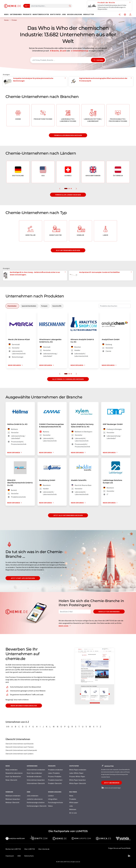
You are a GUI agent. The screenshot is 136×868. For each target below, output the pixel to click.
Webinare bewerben (13, 799)
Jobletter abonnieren (35, 799)
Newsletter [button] (89, 14)
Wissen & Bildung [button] (75, 14)
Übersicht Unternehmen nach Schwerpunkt (21, 750)
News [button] (6, 14)
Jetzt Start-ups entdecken (23, 578)
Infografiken (53, 799)
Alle (26, 6)
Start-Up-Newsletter (13, 776)
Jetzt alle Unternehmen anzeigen (68, 515)
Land (64, 51)
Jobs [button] (64, 14)
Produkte (73, 799)
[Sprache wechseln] (125, 15)
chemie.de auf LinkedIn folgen (111, 788)
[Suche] (70, 6)
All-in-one (73, 813)
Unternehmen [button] (16, 14)
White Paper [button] (55, 14)
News (71, 796)
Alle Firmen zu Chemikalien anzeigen (68, 379)
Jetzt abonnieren (112, 783)
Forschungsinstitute (55, 802)
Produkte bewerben (55, 780)
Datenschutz (29, 856)
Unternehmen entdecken (36, 770)
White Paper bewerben (78, 780)
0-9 (8, 727)
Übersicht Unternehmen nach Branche (19, 744)
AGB (19, 856)
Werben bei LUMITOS (13, 849)
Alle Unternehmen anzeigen (68, 250)
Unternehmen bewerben (36, 780)
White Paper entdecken (78, 770)
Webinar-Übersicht (12, 802)
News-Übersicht (11, 780)
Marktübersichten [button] (41, 14)
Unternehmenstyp (81, 51)
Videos (50, 806)
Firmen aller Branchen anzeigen (68, 135)
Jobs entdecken (33, 796)
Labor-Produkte (54, 773)
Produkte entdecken (55, 770)
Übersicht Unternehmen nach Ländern (19, 754)
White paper (74, 802)
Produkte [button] (27, 14)
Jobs (71, 806)
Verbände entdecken (34, 776)
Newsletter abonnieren (109, 612)
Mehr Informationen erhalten (24, 706)
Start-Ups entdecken (34, 773)
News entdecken (11, 770)
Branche (55, 51)
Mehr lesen (65, 626)
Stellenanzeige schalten (36, 802)
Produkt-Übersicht (55, 783)
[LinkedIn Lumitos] (129, 856)
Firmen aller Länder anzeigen (68, 195)
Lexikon (51, 796)
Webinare (73, 809)
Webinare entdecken (13, 796)
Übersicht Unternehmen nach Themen (20, 747)
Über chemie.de (44, 849)
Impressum (10, 856)
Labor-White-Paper (76, 773)
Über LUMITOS (30, 849)
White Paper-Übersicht (78, 783)
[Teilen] (120, 15)
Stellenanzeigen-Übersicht (37, 806)
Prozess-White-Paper (77, 776)
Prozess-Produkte (55, 776)
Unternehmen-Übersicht (36, 783)
